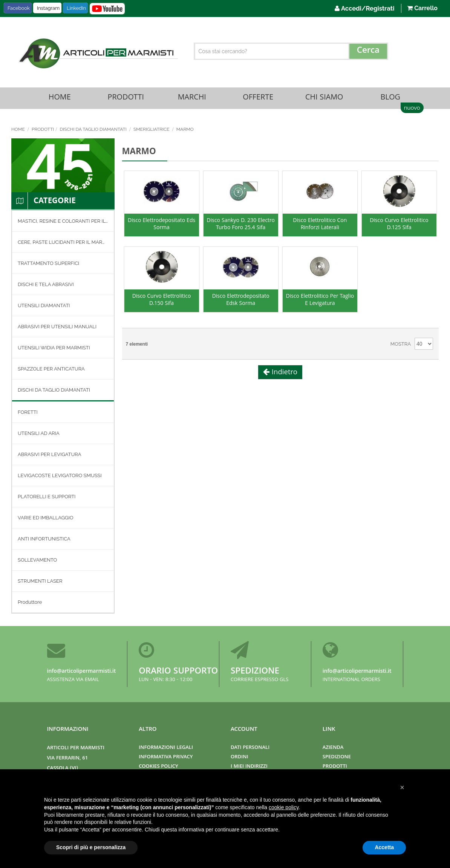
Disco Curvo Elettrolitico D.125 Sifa (399, 226)
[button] (402, 787)
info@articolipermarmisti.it (82, 672)
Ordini (239, 757)
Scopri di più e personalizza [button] (91, 847)
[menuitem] (63, 222)
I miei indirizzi (249, 767)
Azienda (333, 748)
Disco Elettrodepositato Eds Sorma (161, 226)
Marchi (192, 99)
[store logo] (97, 53)
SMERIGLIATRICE (152, 130)
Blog (390, 99)
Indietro (283, 374)
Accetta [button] (384, 847)
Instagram (48, 8)
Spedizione (255, 672)
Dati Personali (250, 748)
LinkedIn (76, 8)
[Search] (368, 51)
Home (60, 99)
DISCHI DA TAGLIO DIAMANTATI (93, 130)
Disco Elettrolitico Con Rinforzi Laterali (320, 226)
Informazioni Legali (166, 748)
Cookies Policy (158, 767)
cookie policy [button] (284, 807)
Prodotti (126, 99)
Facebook (19, 8)
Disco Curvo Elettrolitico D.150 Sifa (162, 302)
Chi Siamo (324, 99)
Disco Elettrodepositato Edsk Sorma (241, 302)
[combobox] (291, 51)
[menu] (63, 413)
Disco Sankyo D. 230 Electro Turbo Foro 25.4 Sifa (240, 226)
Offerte (258, 99)
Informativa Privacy (166, 757)
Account (244, 730)
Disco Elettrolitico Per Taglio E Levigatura (320, 302)
